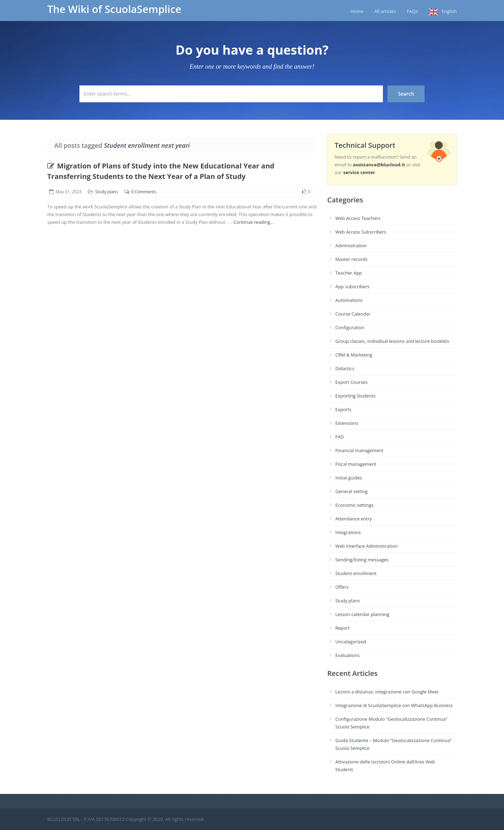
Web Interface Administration (366, 546)
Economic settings (354, 505)
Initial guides (349, 478)
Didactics (345, 368)
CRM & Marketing (354, 355)
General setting (351, 491)
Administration (351, 245)
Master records (351, 259)
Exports (343, 409)
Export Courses (351, 382)
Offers (342, 587)
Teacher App (349, 273)
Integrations (348, 532)
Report (342, 628)
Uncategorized (351, 642)
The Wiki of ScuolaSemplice (114, 9)
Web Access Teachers (358, 218)
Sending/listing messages (362, 560)
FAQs (412, 11)
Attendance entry (354, 519)
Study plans (107, 192)
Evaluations (347, 655)
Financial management (359, 450)
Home (357, 11)
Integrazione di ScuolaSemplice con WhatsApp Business (394, 705)
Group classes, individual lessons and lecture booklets (392, 341)
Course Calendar (353, 314)
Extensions (347, 423)
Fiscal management (356, 464)
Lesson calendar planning (362, 614)
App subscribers (352, 286)
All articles (385, 11)
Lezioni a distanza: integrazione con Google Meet (387, 692)
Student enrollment (356, 573)
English (449, 11)
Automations (349, 300)
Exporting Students (355, 396)
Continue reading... (254, 222)
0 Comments (144, 192)
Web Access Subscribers (361, 232)
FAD (339, 437)
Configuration (350, 327)
